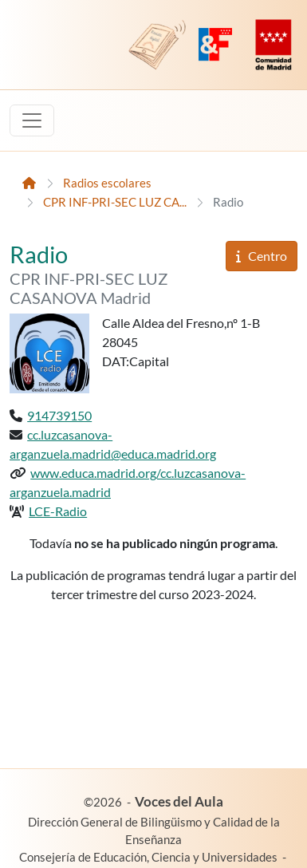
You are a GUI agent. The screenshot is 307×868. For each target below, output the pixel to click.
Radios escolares (107, 183)
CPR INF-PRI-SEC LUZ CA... (115, 202)
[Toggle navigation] (32, 120)
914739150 (59, 415)
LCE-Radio (58, 511)
